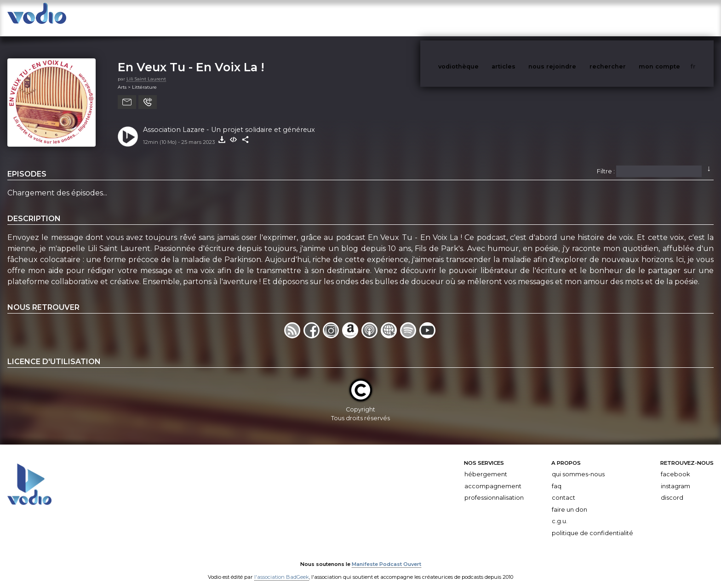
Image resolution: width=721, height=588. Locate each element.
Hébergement (486, 465)
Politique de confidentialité (592, 524)
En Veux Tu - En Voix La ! (191, 58)
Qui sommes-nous (578, 465)
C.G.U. (560, 512)
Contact (564, 488)
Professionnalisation (494, 488)
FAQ (557, 477)
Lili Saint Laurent (146, 70)
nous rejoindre (571, 18)
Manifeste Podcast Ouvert (386, 555)
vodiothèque (481, 18)
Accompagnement (493, 477)
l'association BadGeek (282, 568)
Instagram (675, 477)
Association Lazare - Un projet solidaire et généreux (229, 120)
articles (524, 18)
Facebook (675, 465)
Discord (672, 488)
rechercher (625, 18)
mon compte (675, 18)
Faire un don (569, 500)
